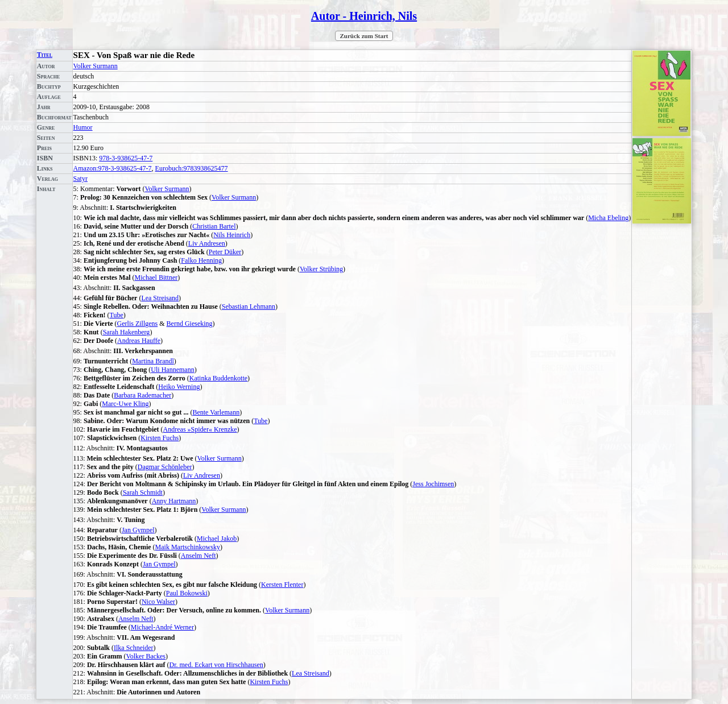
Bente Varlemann (216, 412)
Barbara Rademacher (142, 395)
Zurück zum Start (364, 36)
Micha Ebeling (608, 218)
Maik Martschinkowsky (188, 547)
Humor (83, 127)
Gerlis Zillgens (138, 324)
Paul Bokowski (187, 593)
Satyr (80, 179)
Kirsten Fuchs (160, 438)
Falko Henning (201, 260)
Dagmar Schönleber (165, 467)
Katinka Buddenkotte (218, 378)
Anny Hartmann (174, 501)
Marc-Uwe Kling (125, 404)
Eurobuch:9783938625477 (192, 168)
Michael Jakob (217, 539)
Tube (117, 315)
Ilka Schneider (134, 648)
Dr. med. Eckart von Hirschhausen (216, 665)
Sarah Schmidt (143, 492)
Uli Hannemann (172, 370)
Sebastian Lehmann (249, 307)
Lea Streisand (160, 298)
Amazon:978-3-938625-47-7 (113, 168)
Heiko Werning (179, 387)
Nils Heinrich (232, 235)
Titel (45, 55)
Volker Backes (146, 656)
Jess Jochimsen (433, 484)
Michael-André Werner (162, 627)
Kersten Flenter (282, 585)
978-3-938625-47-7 (126, 158)
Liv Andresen (207, 243)
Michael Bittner (156, 278)
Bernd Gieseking (190, 324)
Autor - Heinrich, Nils (364, 16)
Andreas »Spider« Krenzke (200, 429)
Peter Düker (225, 252)
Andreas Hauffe (139, 341)
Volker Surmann (96, 66)
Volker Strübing (321, 269)
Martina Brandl (153, 361)
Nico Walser (158, 602)
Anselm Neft (198, 556)
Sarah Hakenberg (127, 332)
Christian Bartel (214, 226)
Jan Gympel (138, 530)
